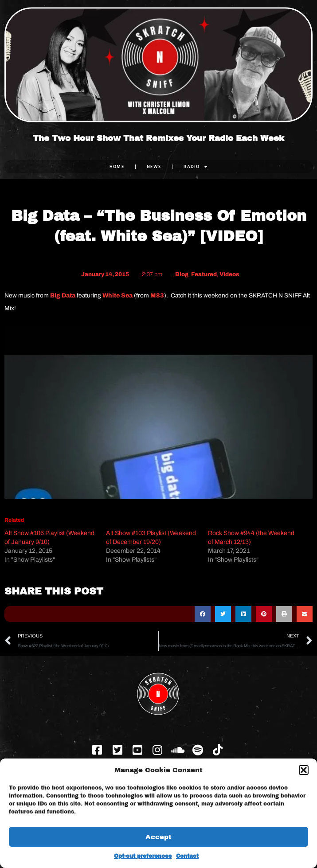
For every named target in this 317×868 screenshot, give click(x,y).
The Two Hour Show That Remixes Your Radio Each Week (158, 138)
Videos (229, 274)
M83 (157, 295)
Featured (204, 274)
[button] (304, 770)
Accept (158, 837)
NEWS (154, 166)
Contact (187, 856)
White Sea (117, 295)
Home (117, 166)
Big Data (63, 295)
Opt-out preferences (143, 856)
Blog (182, 274)
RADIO (196, 167)
